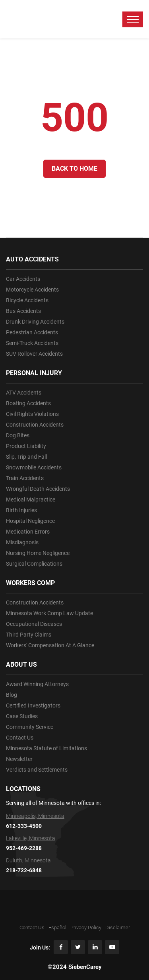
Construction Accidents (35, 425)
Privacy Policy (86, 928)
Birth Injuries (21, 510)
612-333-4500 (24, 826)
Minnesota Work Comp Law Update (49, 613)
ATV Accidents (24, 393)
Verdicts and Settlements (37, 770)
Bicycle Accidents (27, 300)
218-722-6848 (24, 870)
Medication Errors (28, 532)
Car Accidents (23, 279)
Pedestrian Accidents (32, 332)
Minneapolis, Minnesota (35, 816)
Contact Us (20, 738)
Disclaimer (118, 928)
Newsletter (19, 759)
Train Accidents (25, 478)
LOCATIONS (23, 789)
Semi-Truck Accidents (32, 343)
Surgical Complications (34, 564)
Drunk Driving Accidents (35, 322)
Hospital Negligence (30, 521)
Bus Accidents (23, 311)
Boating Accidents (28, 403)
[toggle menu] (133, 19)
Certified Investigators (33, 705)
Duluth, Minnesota (28, 860)
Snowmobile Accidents (34, 467)
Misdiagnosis (22, 542)
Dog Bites (18, 435)
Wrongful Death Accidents (38, 489)
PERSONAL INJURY (34, 373)
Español (57, 928)
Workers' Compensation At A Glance (50, 645)
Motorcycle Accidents (32, 290)
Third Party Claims (29, 635)
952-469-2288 (24, 848)
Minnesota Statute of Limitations (46, 748)
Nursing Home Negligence (38, 553)
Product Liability (26, 446)
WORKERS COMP (30, 583)
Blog (12, 695)
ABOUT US (21, 664)
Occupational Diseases (34, 624)
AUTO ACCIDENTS (32, 259)
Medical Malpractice (31, 500)
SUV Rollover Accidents (34, 354)
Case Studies (22, 716)
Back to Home (74, 169)
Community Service (30, 727)
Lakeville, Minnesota (31, 838)
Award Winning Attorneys (37, 684)
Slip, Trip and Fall (26, 457)
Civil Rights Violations (32, 414)
